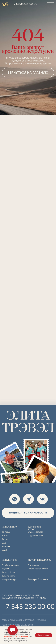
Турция (5, 539)
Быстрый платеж (38, 579)
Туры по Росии (9, 572)
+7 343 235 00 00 (28, 606)
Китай (5, 550)
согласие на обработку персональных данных (24, 620)
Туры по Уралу (8, 576)
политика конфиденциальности (17, 625)
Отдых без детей (36, 535)
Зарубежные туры (10, 565)
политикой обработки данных (16, 636)
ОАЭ (4, 543)
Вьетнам (6, 546)
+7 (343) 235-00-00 (25, 4)
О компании (34, 565)
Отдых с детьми (35, 532)
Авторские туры (9, 580)
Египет (5, 535)
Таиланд (6, 532)
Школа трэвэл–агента (38, 569)
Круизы (5, 569)
